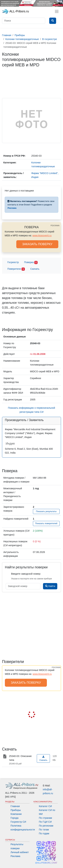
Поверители (16, 269)
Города (15, 818)
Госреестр (13, 262)
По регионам (46, 826)
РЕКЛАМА (55, 226)
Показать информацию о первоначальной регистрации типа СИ (31, 410)
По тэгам (44, 830)
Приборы (16, 810)
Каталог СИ (45, 806)
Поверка (31, 262)
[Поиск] (24, 21)
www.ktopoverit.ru (42, 235)
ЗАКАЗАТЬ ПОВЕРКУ (37, 244)
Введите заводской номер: (26, 574)
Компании (16, 814)
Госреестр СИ (18, 822)
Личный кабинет (20, 852)
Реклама (15, 856)
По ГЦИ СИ (45, 822)
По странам (46, 818)
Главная (15, 806)
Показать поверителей (46, 523)
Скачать (35, 269)
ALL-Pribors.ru (15, 12)
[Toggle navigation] (57, 11)
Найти (50, 586)
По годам (44, 833)
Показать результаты (46, 511)
